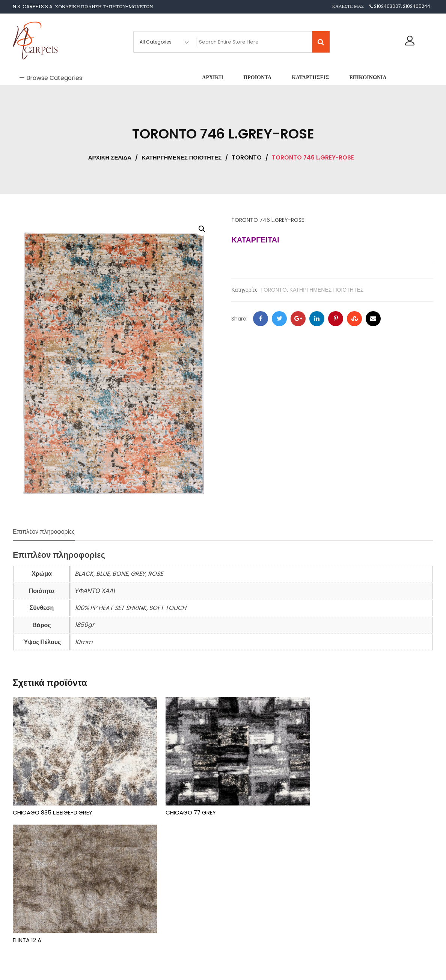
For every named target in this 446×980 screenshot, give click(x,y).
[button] (202, 229)
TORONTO (247, 157)
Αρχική (28, 882)
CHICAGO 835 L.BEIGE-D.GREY (53, 805)
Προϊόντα (30, 897)
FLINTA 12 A (313, 805)
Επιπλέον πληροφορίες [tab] (44, 532)
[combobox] (244, 905)
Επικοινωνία (32, 927)
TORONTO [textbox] (242, 908)
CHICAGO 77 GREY (181, 805)
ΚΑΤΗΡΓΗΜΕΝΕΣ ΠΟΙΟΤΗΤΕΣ (182, 157)
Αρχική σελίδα (110, 157)
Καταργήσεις (33, 912)
